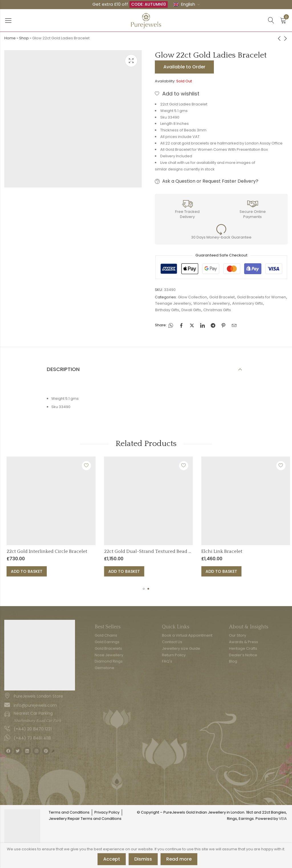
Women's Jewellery (212, 303)
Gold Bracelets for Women (261, 297)
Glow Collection (192, 297)
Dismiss (143, 859)
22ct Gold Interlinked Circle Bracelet (73, 551)
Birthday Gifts (167, 310)
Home (10, 38)
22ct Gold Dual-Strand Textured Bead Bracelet (182, 551)
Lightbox (131, 61)
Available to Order (184, 67)
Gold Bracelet (222, 297)
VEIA (283, 819)
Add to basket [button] (53, 571)
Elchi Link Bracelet (248, 551)
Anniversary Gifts (248, 303)
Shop (24, 38)
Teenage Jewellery (173, 303)
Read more (179, 859)
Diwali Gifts (191, 310)
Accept (112, 859)
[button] (144, 589)
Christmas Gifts (217, 310)
